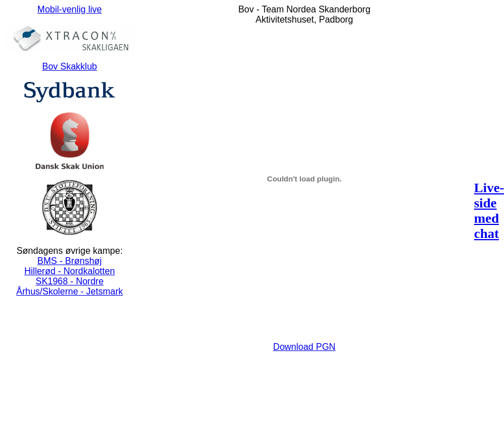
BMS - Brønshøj (70, 261)
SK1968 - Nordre (70, 281)
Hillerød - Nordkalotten (70, 271)
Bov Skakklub (70, 66)
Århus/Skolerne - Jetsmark (70, 291)
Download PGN (304, 347)
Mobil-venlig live (70, 9)
